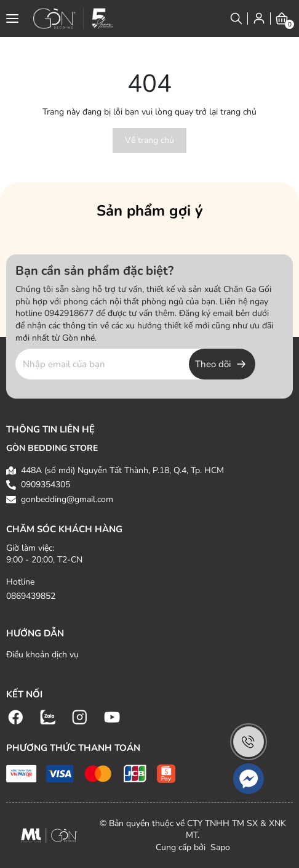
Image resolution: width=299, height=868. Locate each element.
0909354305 (46, 485)
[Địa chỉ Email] (135, 364)
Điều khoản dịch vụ (42, 655)
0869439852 (31, 596)
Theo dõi (213, 364)
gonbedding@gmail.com (67, 499)
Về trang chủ (149, 140)
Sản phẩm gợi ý (150, 211)
